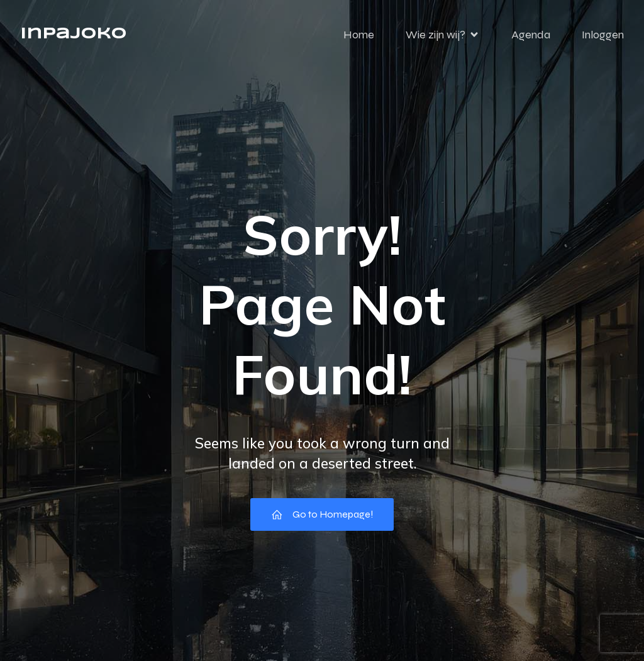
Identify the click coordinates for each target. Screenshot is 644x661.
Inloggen (603, 35)
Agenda (531, 35)
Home (359, 35)
